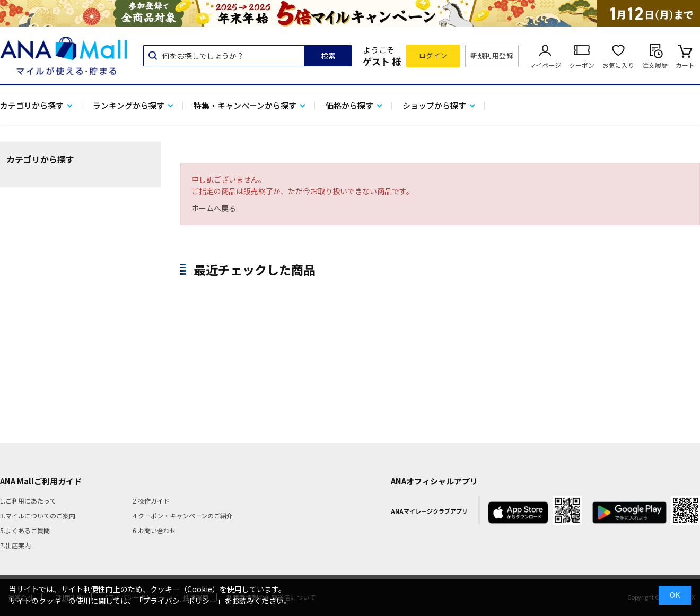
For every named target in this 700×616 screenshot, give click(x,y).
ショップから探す (434, 105)
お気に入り (618, 65)
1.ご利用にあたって (28, 501)
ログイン (433, 55)
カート (685, 65)
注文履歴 (655, 65)
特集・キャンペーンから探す (245, 105)
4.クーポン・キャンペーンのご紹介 (183, 515)
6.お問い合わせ (154, 530)
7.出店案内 (15, 545)
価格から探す (349, 105)
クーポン (582, 65)
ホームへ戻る (214, 208)
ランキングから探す (129, 105)
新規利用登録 (492, 55)
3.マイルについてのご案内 (38, 515)
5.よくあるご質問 (25, 530)
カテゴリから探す (32, 105)
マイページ (545, 65)
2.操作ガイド (151, 501)
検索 (328, 56)
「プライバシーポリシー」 (180, 601)
